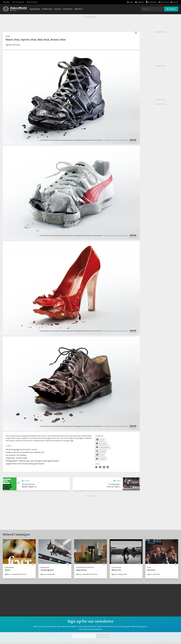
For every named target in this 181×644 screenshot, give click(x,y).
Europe (101, 451)
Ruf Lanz (16, 45)
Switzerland (103, 447)
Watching (164, 2)
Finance (101, 459)
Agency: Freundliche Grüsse (15, 574)
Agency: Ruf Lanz (154, 574)
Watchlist (79, 9)
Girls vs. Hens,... (114, 487)
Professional (47, 9)
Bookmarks (151, 2)
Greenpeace (9, 567)
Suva (8, 36)
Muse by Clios (32, 2)
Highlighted (35, 9)
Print (100, 455)
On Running (116, 567)
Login (130, 2)
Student (58, 9)
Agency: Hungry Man (119, 574)
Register (140, 2)
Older (117, 481)
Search (171, 9)
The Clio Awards (18, 2)
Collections (68, 9)
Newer (26, 481)
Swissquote (45, 567)
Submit (174, 2)
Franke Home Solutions (85, 567)
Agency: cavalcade (47, 574)
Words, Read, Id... (29, 487)
